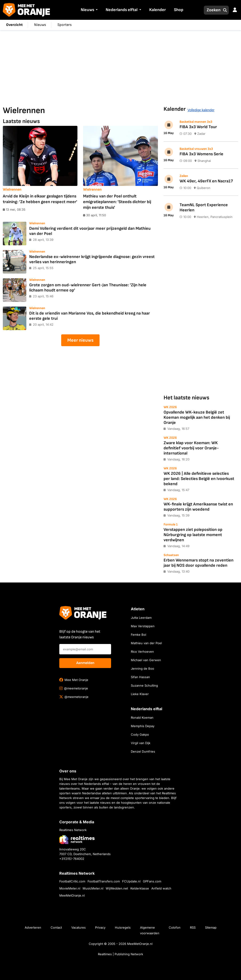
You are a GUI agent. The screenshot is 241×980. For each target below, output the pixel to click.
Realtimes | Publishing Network (120, 954)
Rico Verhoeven (142, 652)
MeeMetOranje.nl (72, 895)
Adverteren (33, 927)
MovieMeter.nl (70, 888)
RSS (193, 927)
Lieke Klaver (140, 694)
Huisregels (123, 927)
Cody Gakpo (140, 734)
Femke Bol (139, 635)
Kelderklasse (140, 888)
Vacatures (78, 927)
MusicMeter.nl (93, 888)
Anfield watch (161, 888)
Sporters (64, 25)
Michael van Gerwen (146, 660)
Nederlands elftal (122, 10)
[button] (96, 10)
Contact (56, 927)
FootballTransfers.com (104, 881)
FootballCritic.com (72, 881)
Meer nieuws (80, 340)
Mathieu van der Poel (146, 643)
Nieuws (87, 10)
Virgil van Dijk (141, 743)
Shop (179, 10)
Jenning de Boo (143, 668)
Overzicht (14, 25)
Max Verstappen (143, 626)
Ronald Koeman (142, 718)
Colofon (175, 927)
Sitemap (211, 927)
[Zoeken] (212, 10)
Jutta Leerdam (141, 618)
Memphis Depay (143, 726)
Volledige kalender (201, 110)
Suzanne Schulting (144, 685)
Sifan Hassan (140, 677)
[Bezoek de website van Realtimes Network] (77, 839)
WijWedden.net (117, 888)
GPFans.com (152, 881)
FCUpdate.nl (131, 881)
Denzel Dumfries (143, 751)
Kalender (158, 10)
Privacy (100, 927)
